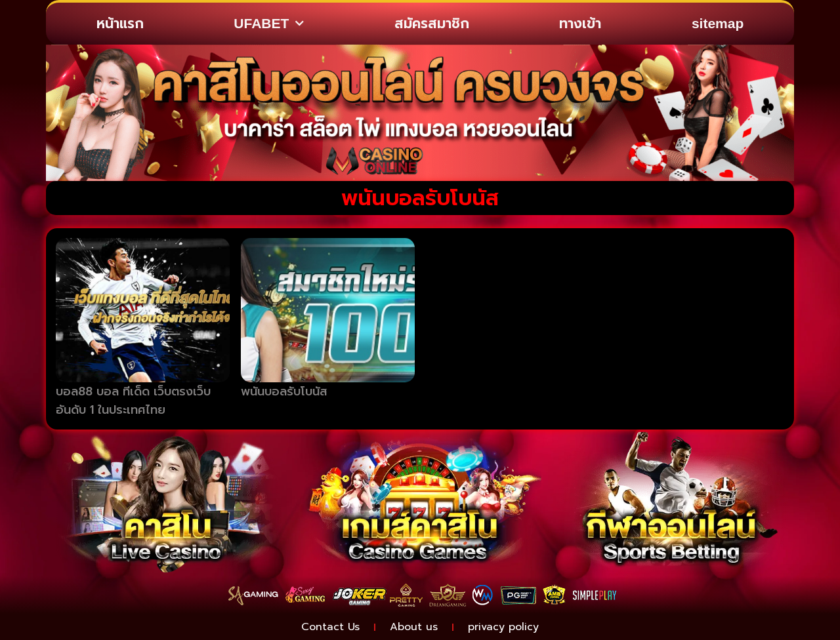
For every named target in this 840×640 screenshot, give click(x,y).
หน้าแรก (120, 23)
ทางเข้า (580, 23)
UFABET (269, 24)
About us (414, 627)
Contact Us (330, 627)
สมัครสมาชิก (432, 23)
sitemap (718, 23)
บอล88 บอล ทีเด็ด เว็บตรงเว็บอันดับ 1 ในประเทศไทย (133, 401)
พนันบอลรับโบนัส (284, 391)
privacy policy (503, 627)
